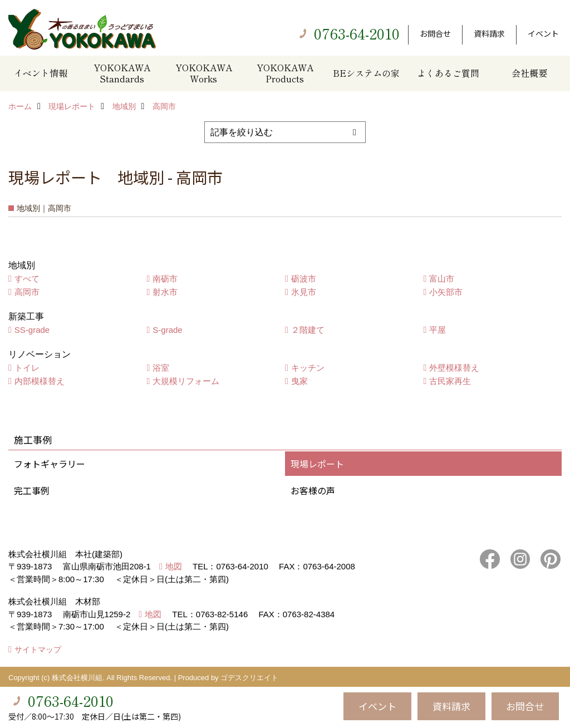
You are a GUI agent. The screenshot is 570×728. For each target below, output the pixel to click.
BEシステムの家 (366, 73)
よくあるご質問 (448, 73)
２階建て (308, 330)
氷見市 (304, 292)
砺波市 (304, 279)
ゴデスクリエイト (249, 678)
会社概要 (529, 73)
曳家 (299, 381)
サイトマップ (38, 650)
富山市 (442, 279)
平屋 (438, 330)
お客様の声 (313, 490)
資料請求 (489, 33)
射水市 (165, 292)
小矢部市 (446, 292)
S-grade (167, 330)
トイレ (27, 368)
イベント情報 (41, 73)
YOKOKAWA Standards (122, 73)
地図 (174, 566)
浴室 (161, 368)
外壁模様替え (454, 368)
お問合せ (435, 33)
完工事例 (32, 490)
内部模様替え (40, 381)
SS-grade (32, 330)
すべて (27, 279)
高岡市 (27, 292)
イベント (543, 33)
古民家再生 (450, 381)
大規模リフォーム (186, 381)
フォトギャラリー (50, 464)
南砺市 (165, 279)
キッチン (308, 368)
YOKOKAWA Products (285, 73)
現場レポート (317, 464)
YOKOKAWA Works (204, 73)
